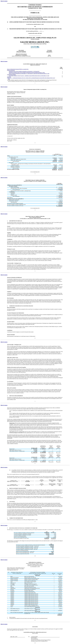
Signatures (9, 77)
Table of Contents (4, 1)
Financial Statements (11, 70)
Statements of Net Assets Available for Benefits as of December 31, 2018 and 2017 (24, 71)
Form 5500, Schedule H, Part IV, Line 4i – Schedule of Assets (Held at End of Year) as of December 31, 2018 (29, 76)
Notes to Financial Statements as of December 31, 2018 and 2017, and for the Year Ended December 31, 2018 (29, 74)
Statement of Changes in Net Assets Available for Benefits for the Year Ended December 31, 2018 (27, 72)
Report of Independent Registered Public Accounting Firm (18, 69)
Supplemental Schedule (11, 75)
